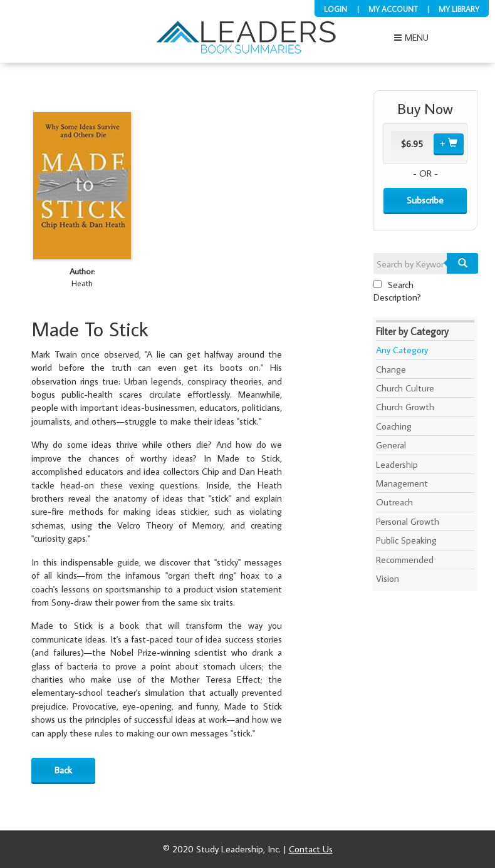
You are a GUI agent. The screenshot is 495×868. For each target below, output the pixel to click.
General (391, 445)
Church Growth (405, 407)
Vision (388, 578)
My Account (393, 9)
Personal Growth (408, 521)
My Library (459, 9)
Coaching (394, 426)
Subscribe (425, 200)
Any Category (402, 350)
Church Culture (405, 388)
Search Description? (397, 291)
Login (336, 9)
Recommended (405, 560)
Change (391, 369)
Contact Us (311, 849)
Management (402, 483)
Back (63, 770)
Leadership (397, 464)
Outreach (394, 502)
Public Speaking (406, 540)
